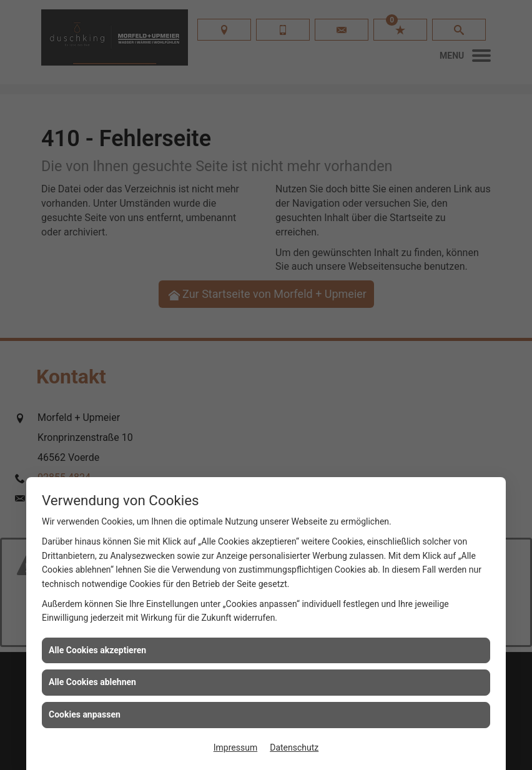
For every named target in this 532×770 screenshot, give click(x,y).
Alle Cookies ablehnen (92, 682)
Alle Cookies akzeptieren (97, 650)
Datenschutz (294, 748)
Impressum (235, 748)
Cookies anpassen (85, 714)
